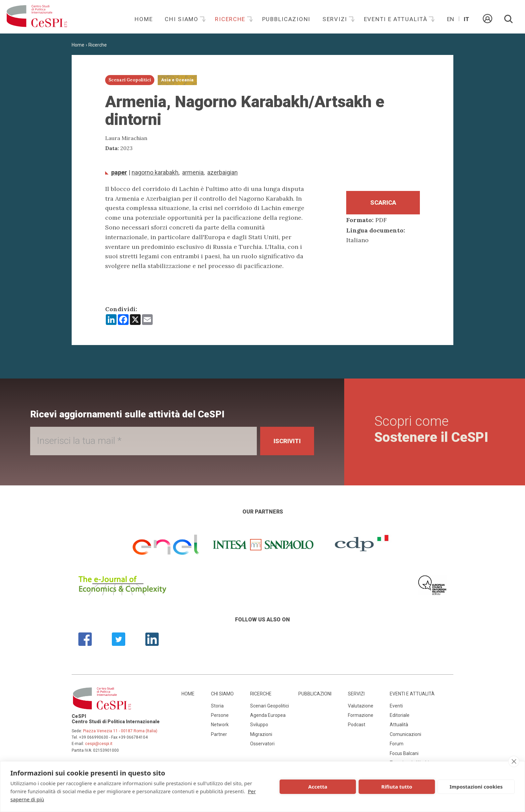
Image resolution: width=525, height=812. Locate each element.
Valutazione (361, 706)
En (451, 19)
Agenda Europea (268, 715)
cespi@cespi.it (99, 744)
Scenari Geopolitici (270, 706)
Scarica (383, 202)
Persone (220, 715)
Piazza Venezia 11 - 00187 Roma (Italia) (120, 731)
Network (220, 725)
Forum (397, 744)
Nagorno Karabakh (155, 172)
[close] (514, 761)
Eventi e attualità (397, 19)
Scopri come (431, 429)
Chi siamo (182, 19)
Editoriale (400, 715)
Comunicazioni (405, 734)
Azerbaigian (222, 172)
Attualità (399, 725)
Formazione (361, 715)
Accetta (318, 787)
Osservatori (262, 744)
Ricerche (231, 19)
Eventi (396, 706)
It (466, 19)
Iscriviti (287, 441)
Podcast (357, 725)
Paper (119, 172)
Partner (219, 734)
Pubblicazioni (286, 19)
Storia (217, 706)
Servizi (336, 19)
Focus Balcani (404, 753)
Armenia (193, 172)
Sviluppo (259, 725)
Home (144, 19)
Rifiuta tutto (397, 787)
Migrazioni (261, 734)
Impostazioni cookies (476, 787)
